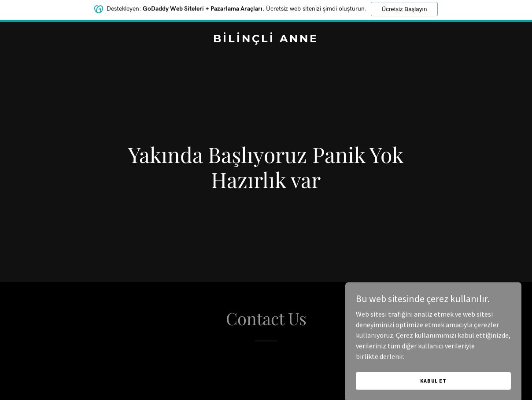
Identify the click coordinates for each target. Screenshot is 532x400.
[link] (266, 40)
